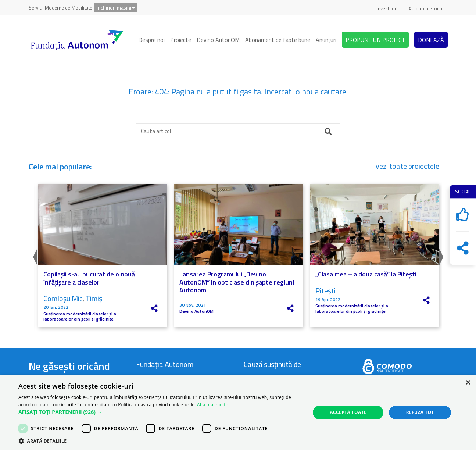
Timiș (94, 298)
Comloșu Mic (63, 298)
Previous (34, 255)
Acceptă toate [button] (348, 412)
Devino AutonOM (218, 40)
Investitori (387, 8)
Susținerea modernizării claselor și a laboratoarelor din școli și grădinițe (80, 317)
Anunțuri (326, 40)
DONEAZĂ (431, 40)
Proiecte (181, 40)
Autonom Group (425, 8)
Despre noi (151, 40)
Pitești (325, 291)
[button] (160, 412)
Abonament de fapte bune (278, 40)
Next (442, 255)
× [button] (468, 383)
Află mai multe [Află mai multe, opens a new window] (213, 405)
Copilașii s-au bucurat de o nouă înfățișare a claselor (89, 278)
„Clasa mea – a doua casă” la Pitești (366, 274)
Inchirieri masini (116, 8)
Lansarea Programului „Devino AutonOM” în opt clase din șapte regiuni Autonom (237, 282)
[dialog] (238, 413)
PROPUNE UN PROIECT (375, 40)
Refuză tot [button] (420, 412)
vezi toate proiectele (407, 166)
